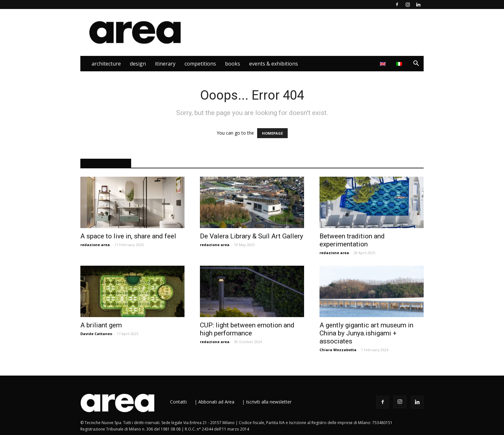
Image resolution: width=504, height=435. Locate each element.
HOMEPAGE (272, 133)
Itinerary (165, 64)
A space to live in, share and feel (128, 236)
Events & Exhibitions (274, 64)
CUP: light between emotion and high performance (247, 329)
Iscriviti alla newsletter (269, 402)
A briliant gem (101, 325)
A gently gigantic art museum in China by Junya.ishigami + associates (366, 333)
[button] (416, 64)
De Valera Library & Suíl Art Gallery (252, 236)
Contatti (178, 402)
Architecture (106, 64)
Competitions (200, 64)
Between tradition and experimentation (352, 240)
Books (233, 64)
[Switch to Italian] (400, 64)
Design (138, 64)
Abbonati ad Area (216, 402)
